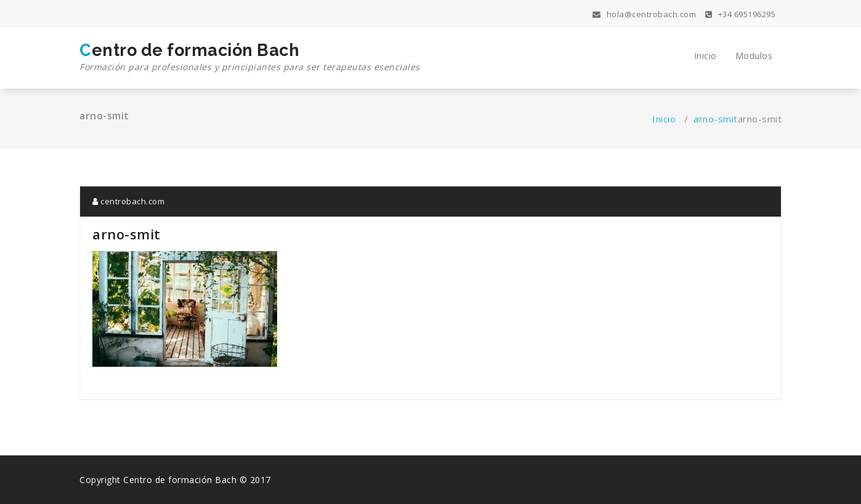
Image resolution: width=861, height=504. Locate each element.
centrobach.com (128, 201)
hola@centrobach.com (645, 14)
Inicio (705, 56)
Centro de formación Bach (250, 57)
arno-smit (716, 119)
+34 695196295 (741, 14)
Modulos (754, 56)
